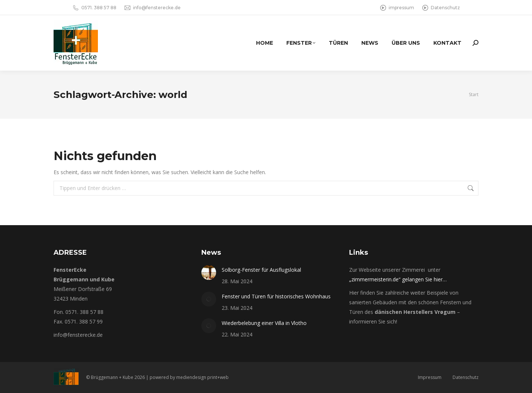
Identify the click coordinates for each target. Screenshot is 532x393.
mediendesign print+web (202, 377)
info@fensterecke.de (152, 8)
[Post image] (209, 272)
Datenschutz (441, 8)
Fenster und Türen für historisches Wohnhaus (276, 296)
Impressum (430, 377)
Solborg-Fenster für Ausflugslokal (261, 270)
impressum (397, 8)
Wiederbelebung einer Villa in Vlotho (264, 323)
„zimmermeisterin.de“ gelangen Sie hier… (398, 279)
